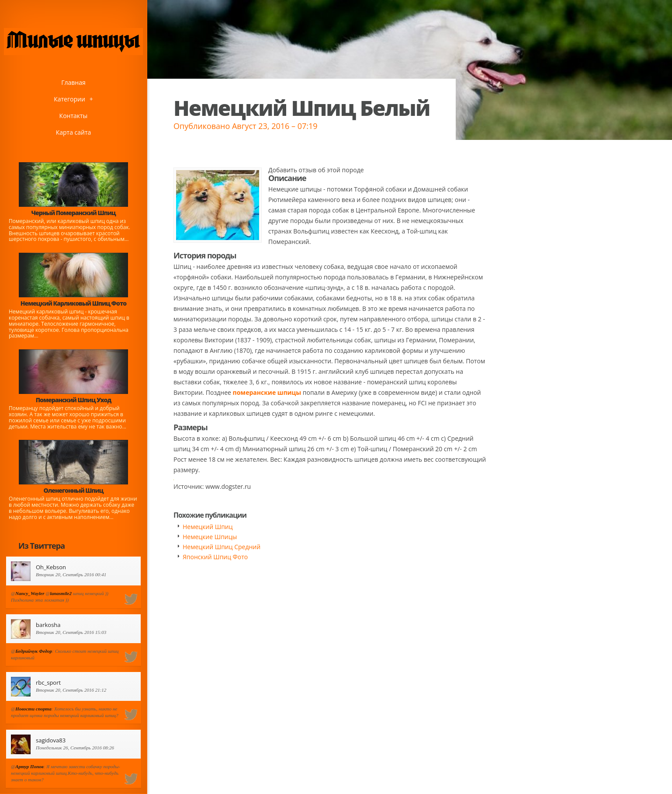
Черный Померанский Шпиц (73, 213)
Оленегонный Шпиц (74, 490)
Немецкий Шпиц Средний (222, 547)
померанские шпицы (267, 392)
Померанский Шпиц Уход (73, 400)
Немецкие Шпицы (210, 537)
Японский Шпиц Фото (215, 557)
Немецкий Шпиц (208, 527)
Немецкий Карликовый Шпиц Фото (74, 303)
